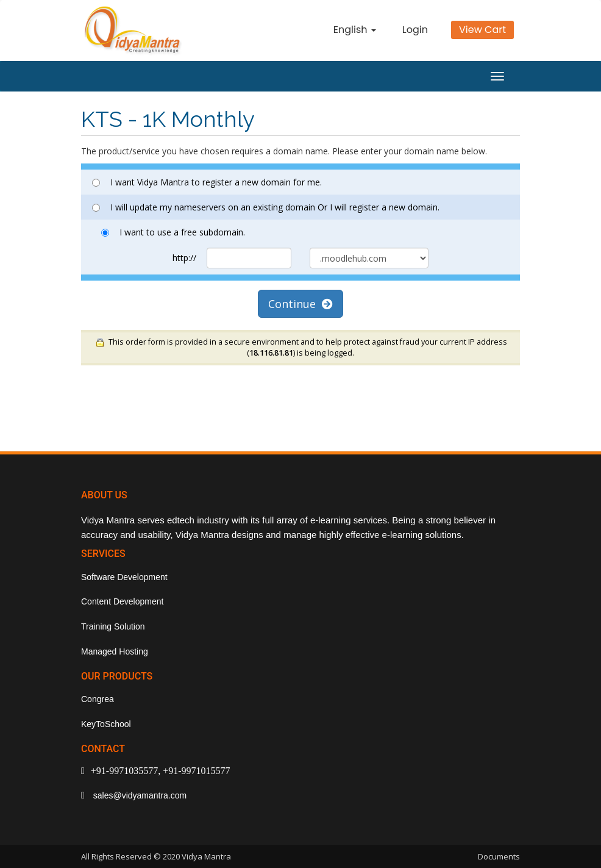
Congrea (98, 699)
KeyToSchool (106, 724)
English (355, 30)
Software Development (124, 577)
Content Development (122, 601)
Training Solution (113, 626)
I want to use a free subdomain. (173, 232)
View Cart (482, 30)
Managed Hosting (115, 651)
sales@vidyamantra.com (139, 795)
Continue (300, 304)
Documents (499, 856)
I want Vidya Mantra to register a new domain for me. (207, 182)
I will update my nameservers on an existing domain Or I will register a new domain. (266, 207)
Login (415, 30)
